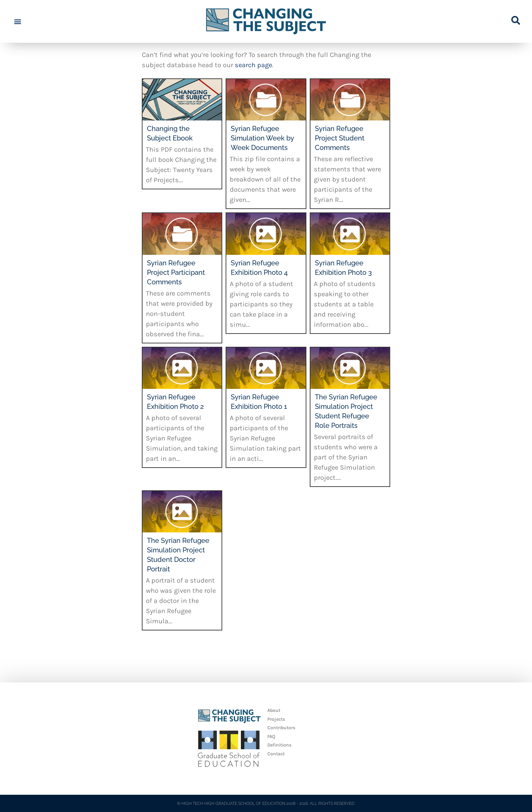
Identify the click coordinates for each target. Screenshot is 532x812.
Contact (276, 754)
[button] (17, 22)
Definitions (279, 745)
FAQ (271, 737)
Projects (276, 719)
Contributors (281, 728)
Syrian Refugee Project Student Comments (340, 138)
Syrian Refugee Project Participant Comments (176, 272)
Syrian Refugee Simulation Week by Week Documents (262, 138)
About (274, 710)
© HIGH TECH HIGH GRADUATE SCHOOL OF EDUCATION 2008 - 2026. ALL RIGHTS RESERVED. (266, 804)
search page (253, 65)
